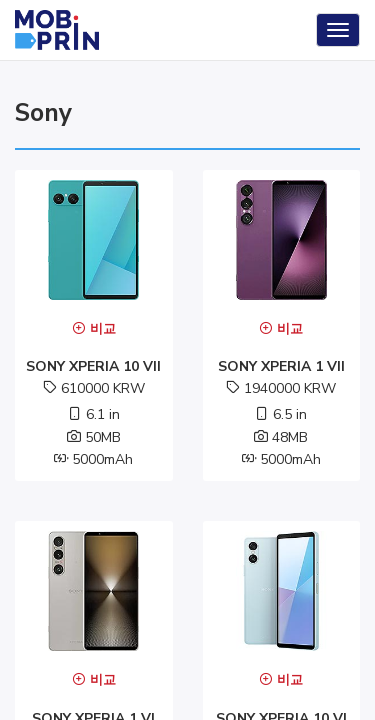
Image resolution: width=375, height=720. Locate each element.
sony (43, 113)
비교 (94, 329)
